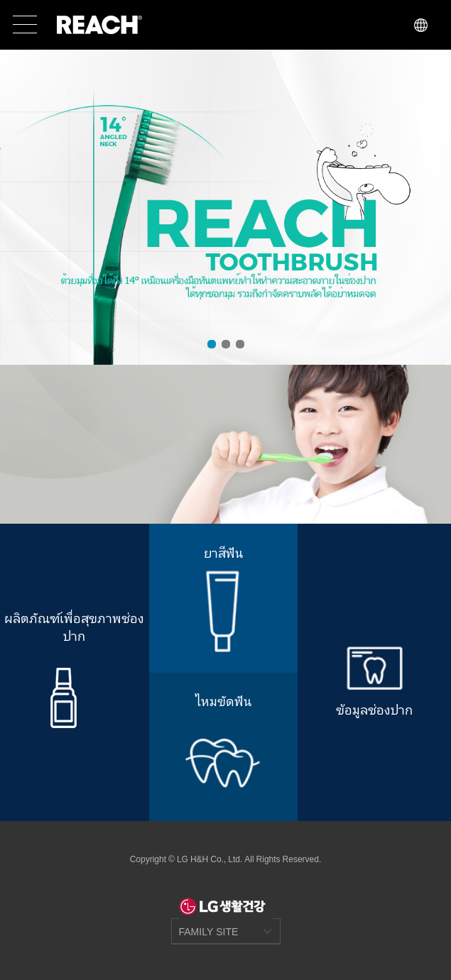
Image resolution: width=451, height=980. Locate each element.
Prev (18, 207)
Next (433, 207)
